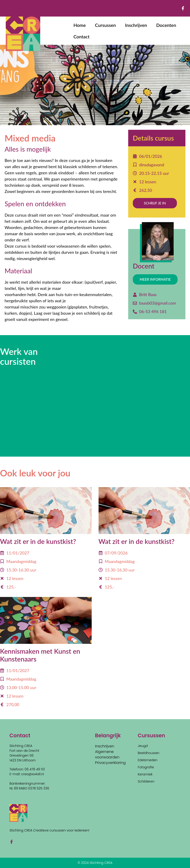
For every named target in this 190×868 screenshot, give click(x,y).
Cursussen (105, 25)
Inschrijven (136, 25)
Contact (82, 37)
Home (80, 25)
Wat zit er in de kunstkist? (38, 541)
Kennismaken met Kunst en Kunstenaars (40, 655)
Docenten (166, 25)
